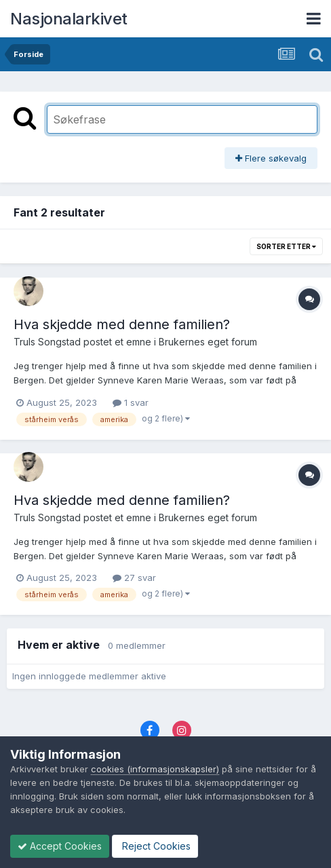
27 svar (134, 578)
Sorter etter (286, 246)
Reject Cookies (155, 846)
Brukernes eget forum (208, 342)
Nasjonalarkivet (69, 19)
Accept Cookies (60, 846)
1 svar (131, 402)
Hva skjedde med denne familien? (122, 324)
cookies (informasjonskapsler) (155, 769)
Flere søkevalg (271, 158)
